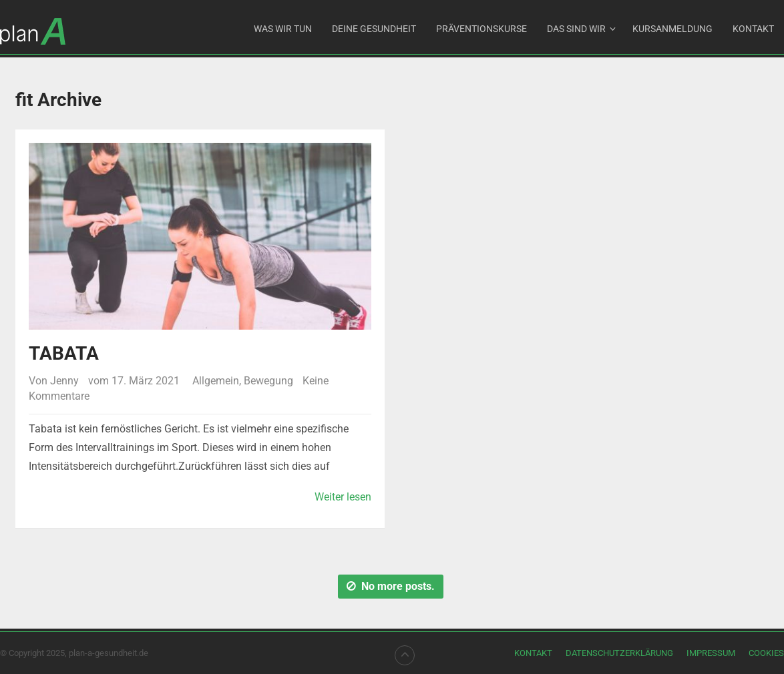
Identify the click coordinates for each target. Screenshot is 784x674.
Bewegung (268, 381)
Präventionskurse (481, 29)
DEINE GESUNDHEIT (374, 29)
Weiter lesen (343, 497)
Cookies (766, 653)
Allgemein (216, 381)
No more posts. (391, 586)
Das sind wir (576, 29)
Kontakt (753, 29)
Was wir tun (283, 29)
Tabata (64, 353)
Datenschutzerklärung (619, 653)
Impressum (711, 653)
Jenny (64, 381)
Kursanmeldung (672, 29)
